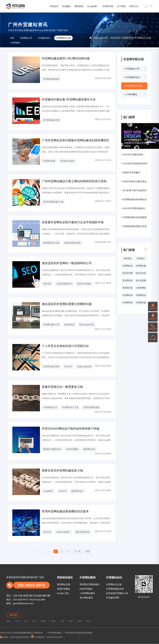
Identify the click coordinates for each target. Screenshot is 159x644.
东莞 (71, 621)
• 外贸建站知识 (132, 77)
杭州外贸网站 (72, 449)
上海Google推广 (63, 532)
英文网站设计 (128, 281)
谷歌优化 (128, 258)
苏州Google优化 (87, 325)
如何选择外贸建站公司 (117, 593)
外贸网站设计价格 (141, 296)
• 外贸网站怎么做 (133, 86)
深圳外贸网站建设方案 (53, 202)
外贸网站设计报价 (128, 296)
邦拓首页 (54, 6)
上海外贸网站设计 (64, 284)
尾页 (88, 551)
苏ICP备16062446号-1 (20, 637)
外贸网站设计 (128, 266)
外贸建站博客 (113, 598)
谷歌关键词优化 (83, 532)
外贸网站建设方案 (51, 120)
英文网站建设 (86, 598)
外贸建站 (67, 6)
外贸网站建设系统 (141, 303)
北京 (34, 621)
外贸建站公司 (26, 38)
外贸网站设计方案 (51, 243)
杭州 (53, 621)
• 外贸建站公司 (132, 69)
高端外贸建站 (64, 589)
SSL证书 (68, 366)
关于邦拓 (121, 6)
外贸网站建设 (141, 266)
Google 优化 (63, 593)
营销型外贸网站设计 (128, 289)
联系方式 (134, 6)
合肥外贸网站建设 (91, 407)
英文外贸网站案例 (128, 274)
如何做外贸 (69, 325)
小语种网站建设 (87, 593)
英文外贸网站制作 (141, 281)
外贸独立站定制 (67, 161)
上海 (62, 621)
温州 (79, 621)
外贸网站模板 (49, 161)
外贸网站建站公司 (51, 325)
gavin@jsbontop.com (23, 603)
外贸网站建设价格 (115, 589)
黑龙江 (44, 621)
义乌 (26, 621)
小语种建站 (15, 43)
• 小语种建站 (131, 94)
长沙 (88, 621)
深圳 (8, 621)
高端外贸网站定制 (72, 243)
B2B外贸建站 (86, 589)
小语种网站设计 (141, 289)
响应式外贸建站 (84, 284)
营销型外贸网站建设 (89, 584)
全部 (12, 38)
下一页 (77, 551)
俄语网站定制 (64, 584)
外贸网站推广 (128, 303)
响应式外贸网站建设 (141, 274)
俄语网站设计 (89, 449)
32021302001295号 (54, 637)
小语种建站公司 (50, 407)
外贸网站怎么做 (143, 38)
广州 (17, 621)
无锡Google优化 (84, 366)
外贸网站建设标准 (51, 79)
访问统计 (141, 258)
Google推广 (93, 6)
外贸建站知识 (44, 38)
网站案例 (79, 6)
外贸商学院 (108, 6)
